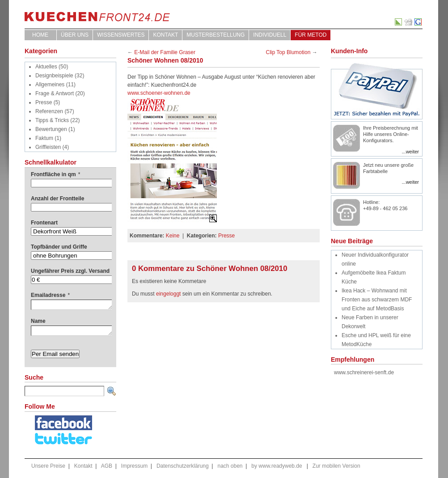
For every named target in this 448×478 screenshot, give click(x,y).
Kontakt (165, 35)
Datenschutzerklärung (183, 466)
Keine (173, 236)
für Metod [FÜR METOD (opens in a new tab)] (311, 35)
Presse (44, 102)
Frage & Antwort (55, 93)
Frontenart (44, 223)
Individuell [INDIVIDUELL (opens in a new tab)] (270, 35)
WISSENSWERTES (121, 35)
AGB (107, 466)
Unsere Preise (48, 466)
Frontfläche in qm (55, 174)
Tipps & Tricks (52, 120)
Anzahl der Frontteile (57, 199)
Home (40, 35)
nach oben (230, 466)
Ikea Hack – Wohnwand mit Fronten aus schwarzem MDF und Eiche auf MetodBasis (377, 300)
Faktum (44, 138)
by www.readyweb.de (277, 466)
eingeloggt (168, 294)
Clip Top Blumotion (288, 52)
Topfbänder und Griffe (59, 247)
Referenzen (49, 111)
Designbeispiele (54, 76)
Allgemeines (50, 85)
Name (38, 321)
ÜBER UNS (75, 35)
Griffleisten (48, 147)
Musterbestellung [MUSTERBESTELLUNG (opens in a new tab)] (216, 35)
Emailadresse (50, 295)
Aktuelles (46, 67)
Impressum (134, 466)
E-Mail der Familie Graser (165, 52)
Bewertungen (51, 129)
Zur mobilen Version (336, 466)
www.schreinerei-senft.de (364, 372)
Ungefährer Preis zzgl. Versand (70, 271)
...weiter (410, 152)
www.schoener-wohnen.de (159, 93)
